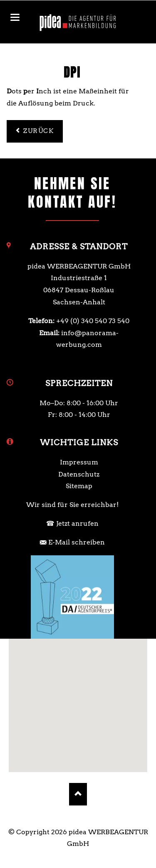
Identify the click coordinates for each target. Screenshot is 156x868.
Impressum (79, 462)
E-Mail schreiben (77, 542)
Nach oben (78, 794)
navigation (15, 17)
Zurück (38, 131)
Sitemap (79, 486)
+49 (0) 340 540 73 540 (93, 321)
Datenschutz (79, 474)
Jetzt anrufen (77, 523)
